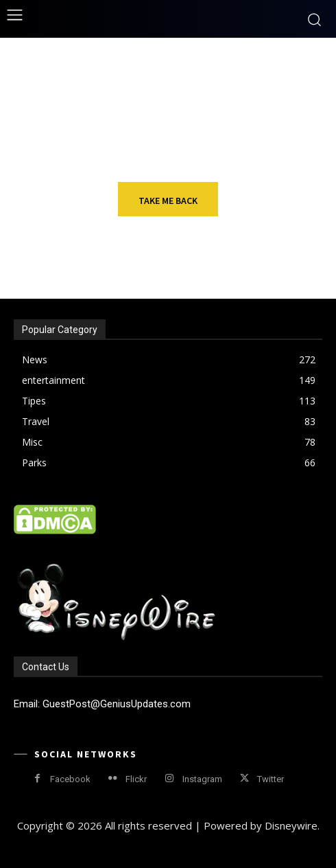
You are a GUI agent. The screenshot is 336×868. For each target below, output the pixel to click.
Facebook (70, 779)
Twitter (271, 779)
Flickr (136, 779)
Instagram (202, 779)
